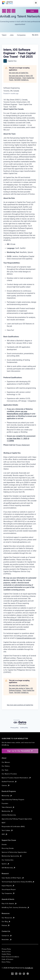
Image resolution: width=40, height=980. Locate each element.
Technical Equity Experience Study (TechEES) (18, 882)
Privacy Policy (6, 949)
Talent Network (8, 807)
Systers (5, 864)
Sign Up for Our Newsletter (20, 751)
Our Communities (8, 860)
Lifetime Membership (9, 815)
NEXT (4, 823)
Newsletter (7, 939)
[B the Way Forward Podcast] (28, 974)
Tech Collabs (7, 830)
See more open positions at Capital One (20, 705)
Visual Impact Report (9, 889)
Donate (4, 844)
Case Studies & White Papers (13, 878)
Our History (6, 766)
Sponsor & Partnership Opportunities (14, 852)
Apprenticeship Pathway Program (13, 800)
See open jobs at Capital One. (19, 73)
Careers (6, 785)
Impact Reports (8, 886)
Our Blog (6, 921)
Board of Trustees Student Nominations (16, 778)
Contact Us (7, 936)
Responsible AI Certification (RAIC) (13, 826)
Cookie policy (24, 728)
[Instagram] (4, 11)
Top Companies (8, 893)
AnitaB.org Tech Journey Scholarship (15, 907)
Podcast (6, 925)
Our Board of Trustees (9, 774)
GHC (5, 834)
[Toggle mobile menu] (36, 3)
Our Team (5, 770)
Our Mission (6, 762)
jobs (12, 35)
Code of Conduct (7, 959)
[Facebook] (9, 11)
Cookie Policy (6, 954)
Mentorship (7, 796)
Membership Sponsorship (12, 856)
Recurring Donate (8, 848)
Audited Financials (9, 782)
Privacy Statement (23, 445)
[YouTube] (20, 974)
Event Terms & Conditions (10, 957)
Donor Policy (6, 962)
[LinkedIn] (13, 11)
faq (32, 11)
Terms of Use (6, 952)
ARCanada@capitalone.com (21, 620)
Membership (7, 811)
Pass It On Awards (9, 904)
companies (21, 35)
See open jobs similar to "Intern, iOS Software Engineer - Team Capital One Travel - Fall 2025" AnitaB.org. (22, 78)
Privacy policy (14, 728)
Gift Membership (9, 868)
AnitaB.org (29, 968)
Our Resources (8, 918)
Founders (5, 803)
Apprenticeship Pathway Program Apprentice (17, 819)
